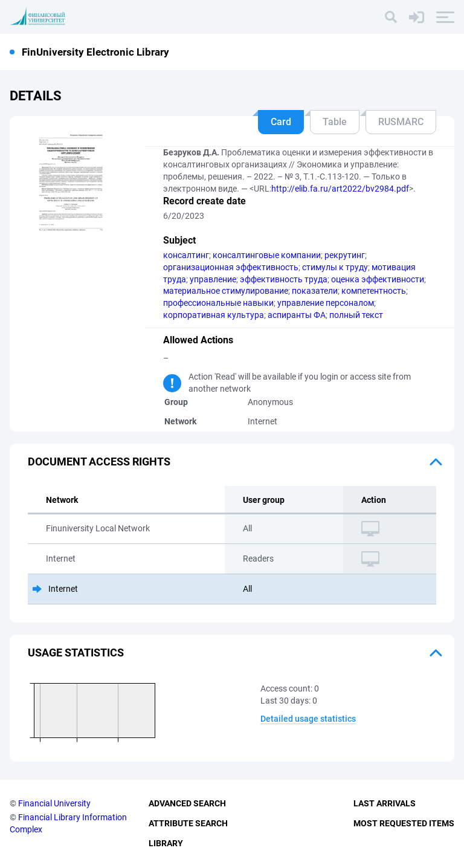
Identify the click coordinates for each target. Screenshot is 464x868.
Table (335, 122)
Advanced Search (187, 803)
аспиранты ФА (297, 315)
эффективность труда (284, 279)
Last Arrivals (385, 803)
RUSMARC (401, 122)
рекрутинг (345, 255)
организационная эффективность (231, 267)
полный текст (356, 315)
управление (213, 279)
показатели (315, 291)
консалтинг (186, 255)
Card (281, 122)
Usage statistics (76, 653)
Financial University (54, 803)
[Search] (391, 17)
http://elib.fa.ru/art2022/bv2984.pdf (340, 189)
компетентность (374, 291)
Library (166, 843)
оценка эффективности (378, 279)
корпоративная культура (214, 315)
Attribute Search (188, 823)
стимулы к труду (335, 267)
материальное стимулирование (226, 291)
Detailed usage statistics (308, 719)
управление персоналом (326, 303)
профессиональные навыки (218, 303)
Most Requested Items (404, 823)
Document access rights (99, 462)
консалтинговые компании (267, 255)
